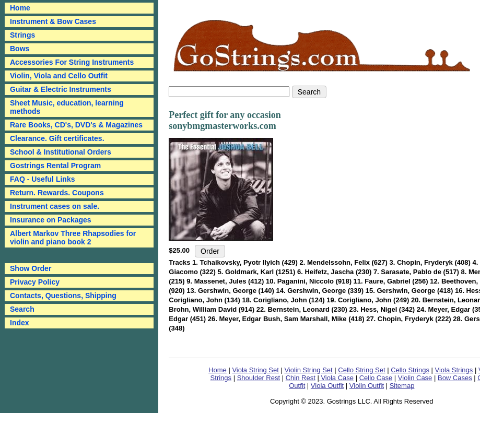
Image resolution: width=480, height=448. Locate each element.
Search (22, 309)
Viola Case (336, 378)
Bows (20, 49)
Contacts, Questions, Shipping (63, 296)
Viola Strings (454, 370)
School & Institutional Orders (61, 152)
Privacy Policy (35, 282)
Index (20, 323)
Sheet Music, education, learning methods (67, 107)
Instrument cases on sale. (55, 206)
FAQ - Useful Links (42, 179)
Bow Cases (455, 378)
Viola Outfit (327, 386)
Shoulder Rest (259, 378)
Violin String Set (308, 370)
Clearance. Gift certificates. (57, 138)
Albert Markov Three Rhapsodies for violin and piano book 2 (73, 238)
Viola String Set (255, 370)
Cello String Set (361, 370)
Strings (22, 35)
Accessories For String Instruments (72, 62)
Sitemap (402, 386)
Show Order (31, 268)
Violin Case (415, 378)
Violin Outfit (367, 386)
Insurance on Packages (51, 220)
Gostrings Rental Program (55, 166)
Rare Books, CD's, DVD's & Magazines (76, 125)
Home (218, 370)
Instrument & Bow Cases (53, 21)
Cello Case (376, 378)
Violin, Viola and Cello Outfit (59, 76)
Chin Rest (301, 378)
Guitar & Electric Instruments (61, 89)
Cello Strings (410, 370)
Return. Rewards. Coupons (57, 193)
